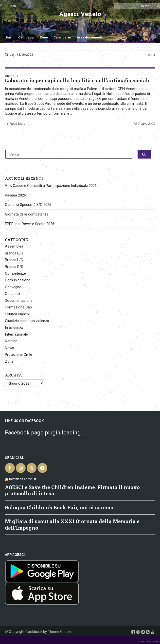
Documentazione (19, 301)
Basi (9, 37)
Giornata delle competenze (27, 214)
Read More (18, 124)
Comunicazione (18, 280)
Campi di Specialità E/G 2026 (28, 205)
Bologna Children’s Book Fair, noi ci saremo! (60, 507)
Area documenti (89, 37)
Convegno (13, 287)
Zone (44, 37)
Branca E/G (14, 253)
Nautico (11, 341)
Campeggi (26, 37)
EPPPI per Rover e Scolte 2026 (30, 224)
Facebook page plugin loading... (45, 432)
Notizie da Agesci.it (23, 479)
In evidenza (14, 328)
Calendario (62, 37)
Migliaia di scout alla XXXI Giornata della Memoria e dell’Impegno (72, 524)
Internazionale (16, 334)
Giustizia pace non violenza (27, 321)
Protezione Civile (18, 355)
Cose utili (12, 294)
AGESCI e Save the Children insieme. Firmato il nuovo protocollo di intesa (72, 490)
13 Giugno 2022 (144, 124)
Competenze (15, 273)
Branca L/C (14, 260)
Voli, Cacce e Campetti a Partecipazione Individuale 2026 (51, 186)
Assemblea (14, 246)
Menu (11, 6)
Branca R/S (14, 267)
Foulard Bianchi (17, 314)
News (9, 348)
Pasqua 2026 (15, 195)
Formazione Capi (19, 307)
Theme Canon (59, 632)
